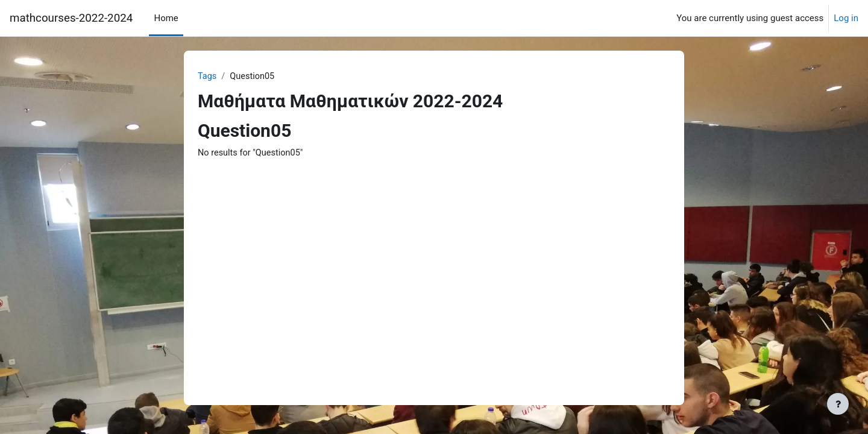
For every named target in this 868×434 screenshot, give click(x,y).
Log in (846, 18)
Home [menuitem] (166, 18)
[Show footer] (838, 404)
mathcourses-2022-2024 (71, 18)
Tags (207, 77)
